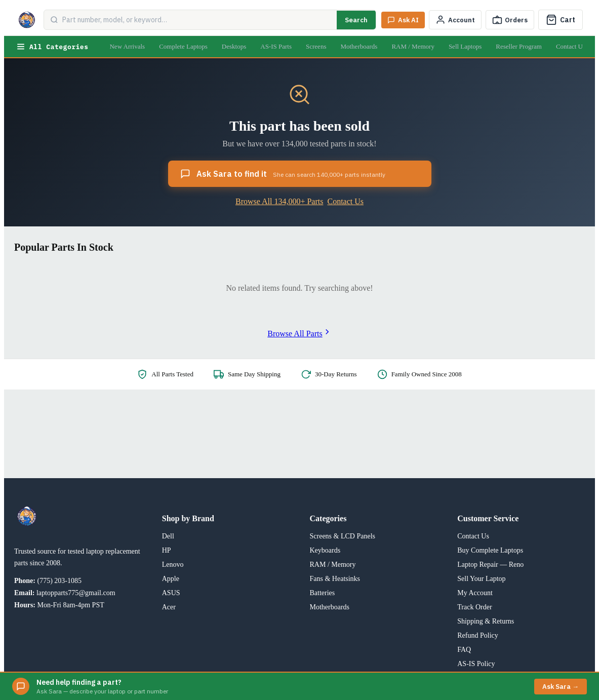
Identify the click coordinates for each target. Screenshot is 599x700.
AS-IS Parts (276, 46)
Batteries (323, 593)
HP (167, 550)
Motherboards (359, 46)
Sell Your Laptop (481, 579)
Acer (169, 607)
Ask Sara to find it (283, 174)
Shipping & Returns (486, 621)
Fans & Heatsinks (335, 579)
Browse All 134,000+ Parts (279, 201)
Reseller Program (519, 46)
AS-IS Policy (476, 664)
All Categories (52, 47)
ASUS (171, 593)
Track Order (474, 607)
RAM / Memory (413, 46)
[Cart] (561, 20)
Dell (168, 536)
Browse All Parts (299, 334)
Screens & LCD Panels (343, 536)
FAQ (464, 650)
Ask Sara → (561, 687)
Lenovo (173, 565)
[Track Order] (510, 20)
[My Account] (455, 20)
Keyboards (325, 550)
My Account (475, 593)
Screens (316, 46)
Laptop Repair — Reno (490, 565)
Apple (171, 579)
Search (356, 20)
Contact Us (571, 46)
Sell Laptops (465, 46)
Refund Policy (478, 635)
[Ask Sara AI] (403, 20)
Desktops (234, 46)
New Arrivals (127, 46)
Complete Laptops (183, 46)
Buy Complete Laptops (490, 550)
